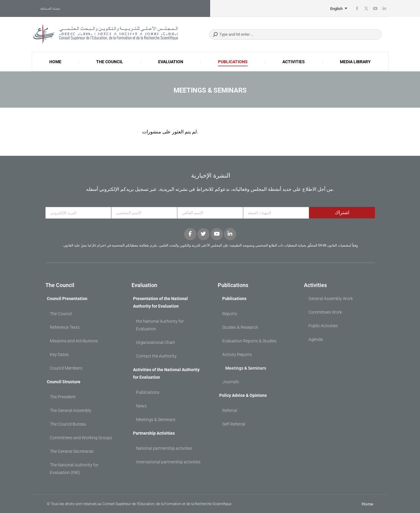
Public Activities (323, 326)
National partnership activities (164, 448)
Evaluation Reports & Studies (249, 341)
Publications (148, 392)
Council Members (66, 368)
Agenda (316, 339)
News (141, 406)
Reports (230, 314)
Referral (230, 410)
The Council (61, 314)
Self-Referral (234, 424)
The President (63, 397)
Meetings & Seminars (156, 420)
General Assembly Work (331, 299)
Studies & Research (240, 327)
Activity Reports (237, 355)
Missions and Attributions (74, 341)
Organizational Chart (156, 342)
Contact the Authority (156, 356)
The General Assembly (71, 410)
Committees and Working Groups (81, 438)
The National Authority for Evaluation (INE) (74, 469)
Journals (231, 382)
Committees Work (325, 312)
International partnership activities (168, 462)
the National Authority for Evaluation (160, 325)
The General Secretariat (72, 451)
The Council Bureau (68, 424)
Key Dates (59, 355)
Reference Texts (65, 327)
